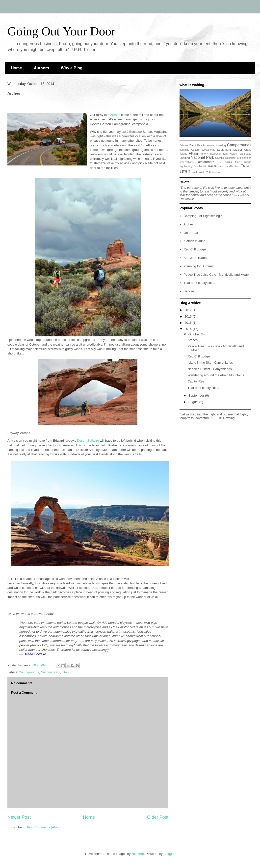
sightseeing (186, 166)
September (197, 395)
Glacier (238, 149)
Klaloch (234, 154)
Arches (188, 224)
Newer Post (19, 817)
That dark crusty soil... (199, 283)
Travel (246, 166)
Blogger (169, 854)
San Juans (243, 162)
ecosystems (208, 150)
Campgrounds (29, 672)
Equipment (224, 149)
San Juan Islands (196, 258)
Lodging (185, 158)
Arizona (184, 146)
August (194, 402)
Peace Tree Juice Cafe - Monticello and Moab (216, 275)
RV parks (225, 162)
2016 (189, 316)
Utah (65, 672)
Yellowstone (214, 172)
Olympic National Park (228, 158)
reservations (187, 162)
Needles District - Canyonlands (209, 369)
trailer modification (229, 166)
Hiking (193, 153)
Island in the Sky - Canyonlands (210, 363)
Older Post (158, 817)
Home (16, 68)
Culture (195, 150)
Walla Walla (199, 172)
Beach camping (206, 146)
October (195, 334)
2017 (189, 310)
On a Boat (191, 233)
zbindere (138, 854)
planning (247, 158)
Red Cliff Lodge (195, 249)
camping (184, 150)
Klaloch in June (194, 241)
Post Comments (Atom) (44, 827)
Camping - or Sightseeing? (203, 216)
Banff (193, 145)
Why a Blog (72, 68)
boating (221, 145)
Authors (41, 68)
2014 (189, 329)
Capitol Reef (196, 381)
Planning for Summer (199, 266)
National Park (50, 672)
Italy (225, 154)
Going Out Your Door (61, 31)
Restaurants (206, 162)
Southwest (200, 166)
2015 (189, 323)
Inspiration (215, 154)
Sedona (189, 291)
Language (246, 154)
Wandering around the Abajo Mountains (216, 375)
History (204, 154)
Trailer (212, 166)
